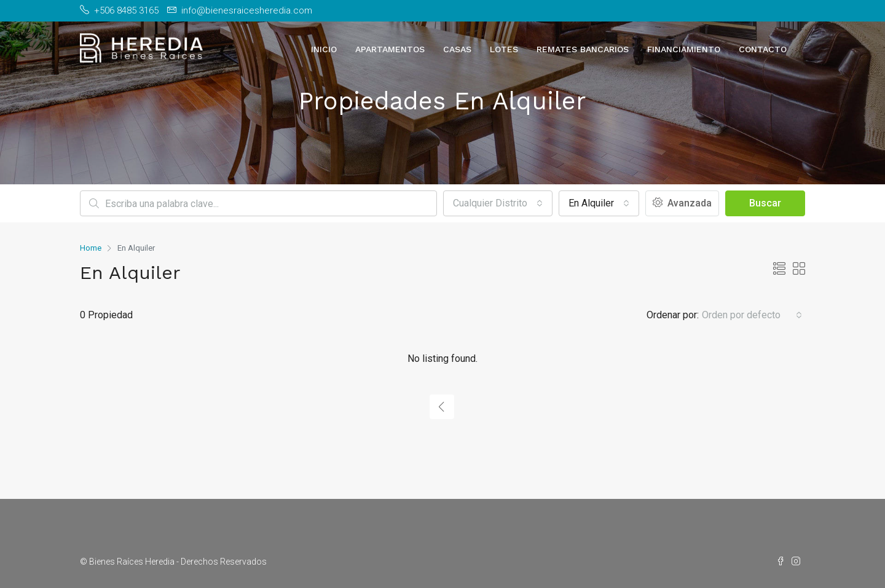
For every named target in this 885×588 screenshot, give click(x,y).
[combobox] (498, 203)
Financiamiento (684, 49)
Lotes (504, 49)
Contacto (763, 49)
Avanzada (682, 203)
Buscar (765, 203)
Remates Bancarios (583, 49)
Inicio (324, 49)
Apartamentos (390, 49)
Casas (457, 49)
